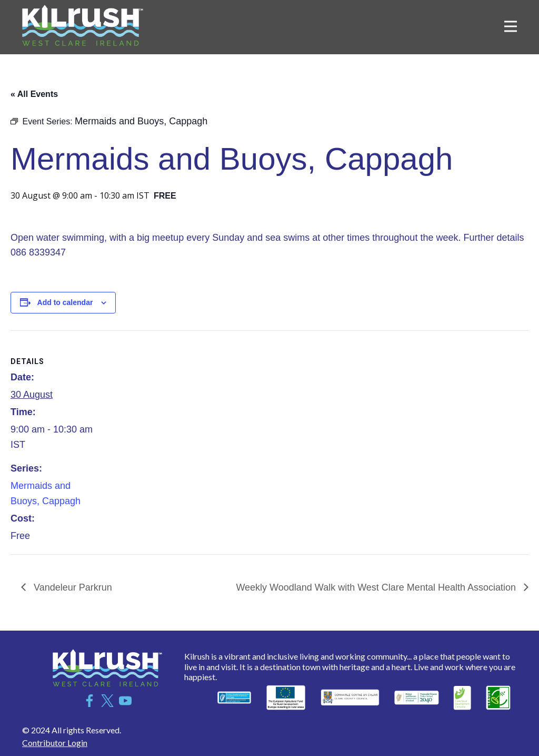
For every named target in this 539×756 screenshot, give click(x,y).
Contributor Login (55, 743)
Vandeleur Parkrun (72, 587)
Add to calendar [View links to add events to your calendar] (65, 302)
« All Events (34, 94)
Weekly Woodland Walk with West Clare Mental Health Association (377, 587)
